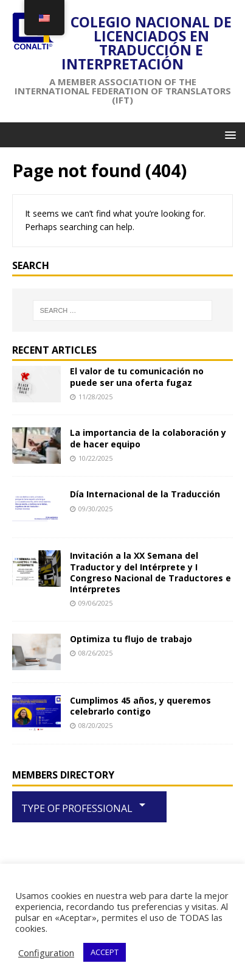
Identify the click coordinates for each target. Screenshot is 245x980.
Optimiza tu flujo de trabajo (131, 639)
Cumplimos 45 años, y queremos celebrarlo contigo (140, 706)
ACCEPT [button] (105, 952)
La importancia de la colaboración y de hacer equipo (148, 438)
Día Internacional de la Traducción (145, 494)
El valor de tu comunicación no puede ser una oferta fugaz (137, 376)
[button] (228, 134)
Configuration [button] (46, 953)
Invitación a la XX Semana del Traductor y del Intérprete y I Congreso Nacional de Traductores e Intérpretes (150, 572)
